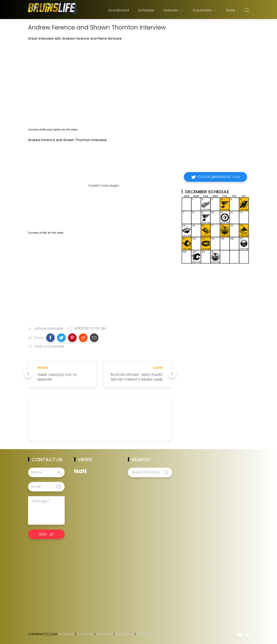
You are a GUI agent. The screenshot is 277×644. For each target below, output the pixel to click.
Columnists (205, 10)
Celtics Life (85, 634)
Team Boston (146, 634)
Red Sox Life (105, 634)
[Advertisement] (100, 285)
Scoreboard (119, 10)
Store (231, 10)
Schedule (146, 10)
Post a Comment (49, 346)
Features (173, 10)
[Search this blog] (150, 472)
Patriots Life (125, 634)
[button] (50, 338)
